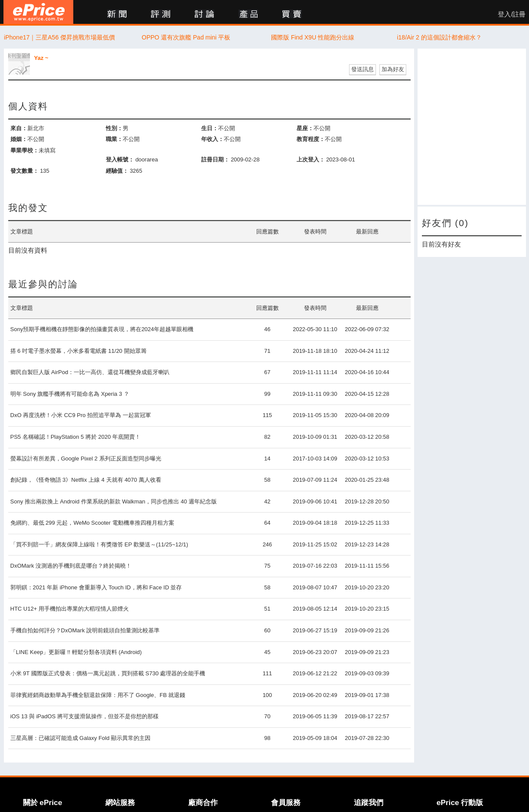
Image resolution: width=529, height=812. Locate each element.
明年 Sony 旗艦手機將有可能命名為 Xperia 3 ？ (70, 394)
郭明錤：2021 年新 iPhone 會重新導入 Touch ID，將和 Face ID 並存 (96, 587)
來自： (19, 128)
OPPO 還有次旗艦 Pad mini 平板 (186, 37)
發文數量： (24, 171)
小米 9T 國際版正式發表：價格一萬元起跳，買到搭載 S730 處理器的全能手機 (108, 673)
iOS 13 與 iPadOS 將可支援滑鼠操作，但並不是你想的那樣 (85, 716)
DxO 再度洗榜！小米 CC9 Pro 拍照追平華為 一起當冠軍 (81, 415)
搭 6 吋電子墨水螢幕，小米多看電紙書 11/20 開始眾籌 (78, 351)
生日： (210, 128)
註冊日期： (215, 159)
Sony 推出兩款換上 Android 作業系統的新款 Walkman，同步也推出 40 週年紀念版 (114, 501)
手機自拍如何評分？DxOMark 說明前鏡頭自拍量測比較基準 (85, 630)
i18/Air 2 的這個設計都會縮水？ (439, 37)
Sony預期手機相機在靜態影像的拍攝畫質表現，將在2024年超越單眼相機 (102, 329)
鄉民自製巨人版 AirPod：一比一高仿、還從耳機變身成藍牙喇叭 (90, 372)
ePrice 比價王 (38, 12)
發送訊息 (362, 69)
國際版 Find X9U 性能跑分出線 (313, 37)
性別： (114, 128)
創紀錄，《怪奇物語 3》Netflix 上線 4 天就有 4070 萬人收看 (86, 480)
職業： (114, 139)
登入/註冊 (512, 14)
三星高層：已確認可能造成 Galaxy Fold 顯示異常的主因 (81, 738)
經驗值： (117, 171)
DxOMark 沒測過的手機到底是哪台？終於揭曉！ (71, 566)
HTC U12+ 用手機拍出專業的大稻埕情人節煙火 (70, 609)
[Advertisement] (472, 127)
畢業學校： (24, 150)
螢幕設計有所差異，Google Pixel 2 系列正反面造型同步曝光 (86, 459)
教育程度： (311, 139)
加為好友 (393, 69)
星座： (305, 128)
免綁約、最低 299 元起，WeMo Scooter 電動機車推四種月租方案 (92, 523)
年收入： (212, 139)
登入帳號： (120, 159)
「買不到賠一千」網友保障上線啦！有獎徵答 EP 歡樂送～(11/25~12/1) (99, 544)
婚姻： (19, 139)
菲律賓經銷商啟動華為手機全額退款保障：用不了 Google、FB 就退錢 (98, 695)
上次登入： (311, 159)
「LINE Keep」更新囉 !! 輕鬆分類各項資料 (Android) (76, 652)
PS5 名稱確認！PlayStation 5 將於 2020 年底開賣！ (76, 437)
